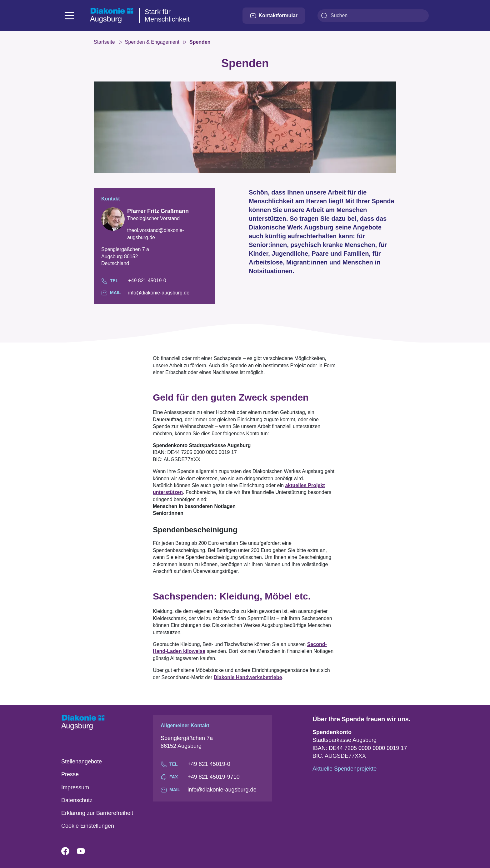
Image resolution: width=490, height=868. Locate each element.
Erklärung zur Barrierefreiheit (97, 813)
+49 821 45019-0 (147, 281)
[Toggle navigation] (69, 16)
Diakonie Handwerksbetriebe (248, 677)
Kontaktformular (274, 16)
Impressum (75, 787)
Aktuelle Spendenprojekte (345, 769)
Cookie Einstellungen (88, 826)
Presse (70, 774)
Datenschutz (77, 800)
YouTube (85, 851)
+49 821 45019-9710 (214, 777)
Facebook (69, 851)
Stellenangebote (82, 762)
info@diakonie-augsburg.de (159, 293)
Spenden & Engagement (152, 42)
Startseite (104, 42)
